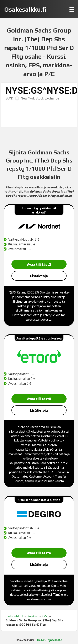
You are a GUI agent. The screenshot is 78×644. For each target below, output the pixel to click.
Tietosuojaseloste (49, 640)
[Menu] (72, 9)
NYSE (45, 616)
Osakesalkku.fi (14, 616)
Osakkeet (33, 616)
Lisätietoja (39, 276)
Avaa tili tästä (39, 264)
